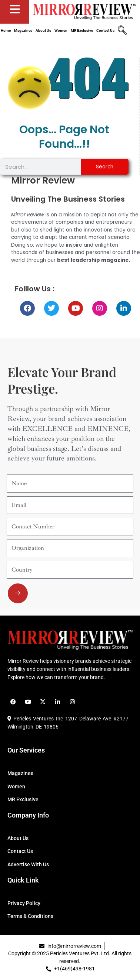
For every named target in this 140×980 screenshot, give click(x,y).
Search (105, 167)
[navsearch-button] (122, 31)
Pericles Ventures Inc (35, 719)
